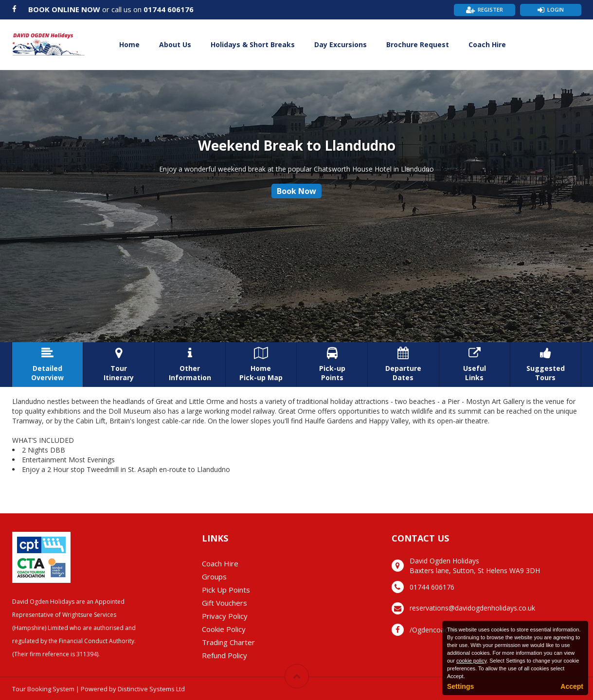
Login (556, 9)
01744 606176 (169, 9)
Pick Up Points (226, 590)
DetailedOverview (47, 365)
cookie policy (471, 661)
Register (490, 9)
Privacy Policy (225, 616)
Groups (214, 577)
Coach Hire (487, 44)
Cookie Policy (224, 629)
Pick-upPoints (332, 365)
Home (129, 44)
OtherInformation (190, 365)
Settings (460, 686)
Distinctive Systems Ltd (151, 689)
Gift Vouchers (225, 603)
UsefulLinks (475, 365)
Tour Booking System (43, 689)
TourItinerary (118, 365)
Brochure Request (418, 44)
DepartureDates (403, 365)
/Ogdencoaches (434, 630)
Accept (572, 686)
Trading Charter (228, 642)
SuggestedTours (546, 365)
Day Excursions (341, 44)
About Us (175, 44)
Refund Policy (225, 655)
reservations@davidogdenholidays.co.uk (472, 608)
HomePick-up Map (261, 365)
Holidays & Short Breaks (253, 44)
